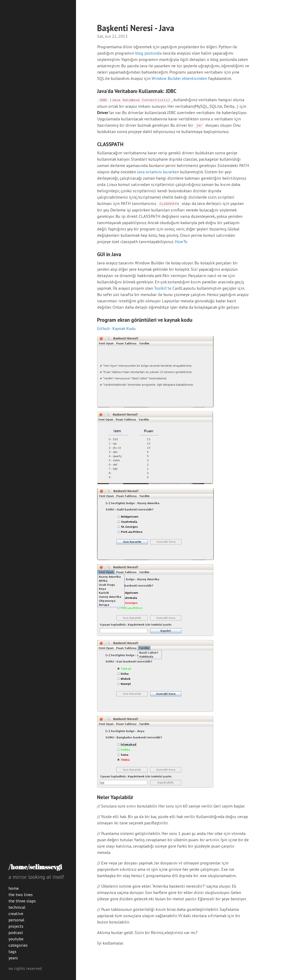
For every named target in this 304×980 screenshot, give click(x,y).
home (14, 888)
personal (16, 920)
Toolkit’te (163, 288)
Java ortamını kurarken (158, 172)
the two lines (21, 895)
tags (12, 952)
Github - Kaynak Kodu (116, 328)
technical (17, 907)
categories (18, 945)
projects (16, 926)
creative (16, 914)
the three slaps (22, 901)
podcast (16, 933)
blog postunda (148, 53)
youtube (16, 939)
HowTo (181, 242)
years (13, 958)
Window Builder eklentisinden (179, 78)
